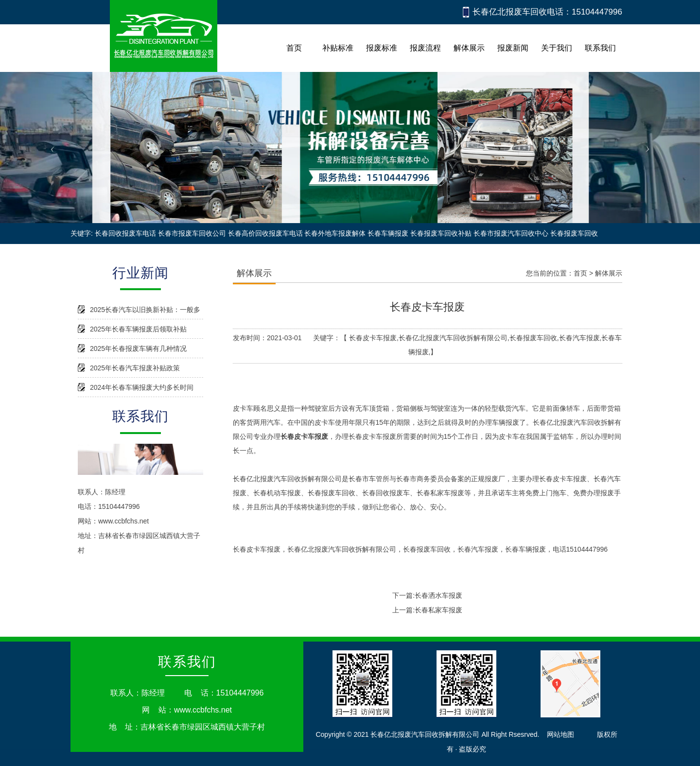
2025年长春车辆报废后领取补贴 (138, 329)
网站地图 (560, 734)
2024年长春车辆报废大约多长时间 (142, 387)
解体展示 (609, 273)
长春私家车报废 (438, 610)
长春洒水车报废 (438, 595)
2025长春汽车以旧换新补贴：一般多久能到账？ (145, 313)
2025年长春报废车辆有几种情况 (138, 348)
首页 (580, 273)
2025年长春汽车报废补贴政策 (135, 368)
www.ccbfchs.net (123, 521)
